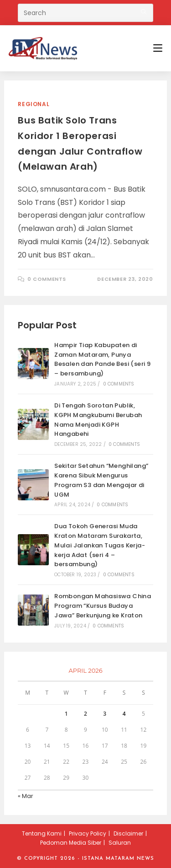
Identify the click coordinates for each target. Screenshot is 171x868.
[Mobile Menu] (158, 48)
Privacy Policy (88, 833)
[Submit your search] (144, 12)
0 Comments (47, 279)
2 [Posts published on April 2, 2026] (85, 714)
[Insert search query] (85, 13)
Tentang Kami (42, 833)
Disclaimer (128, 833)
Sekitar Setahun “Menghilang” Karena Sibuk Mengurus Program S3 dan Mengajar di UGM (101, 480)
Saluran (120, 843)
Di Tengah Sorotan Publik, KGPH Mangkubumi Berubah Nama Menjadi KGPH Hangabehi (98, 420)
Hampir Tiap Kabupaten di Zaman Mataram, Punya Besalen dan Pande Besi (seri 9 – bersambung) (102, 359)
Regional (34, 104)
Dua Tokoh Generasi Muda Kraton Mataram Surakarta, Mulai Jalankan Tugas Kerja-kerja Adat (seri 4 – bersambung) (100, 545)
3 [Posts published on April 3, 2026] (105, 714)
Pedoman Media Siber (71, 843)
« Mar (26, 796)
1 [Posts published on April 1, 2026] (66, 714)
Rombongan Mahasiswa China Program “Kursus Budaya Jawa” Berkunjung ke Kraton (103, 606)
